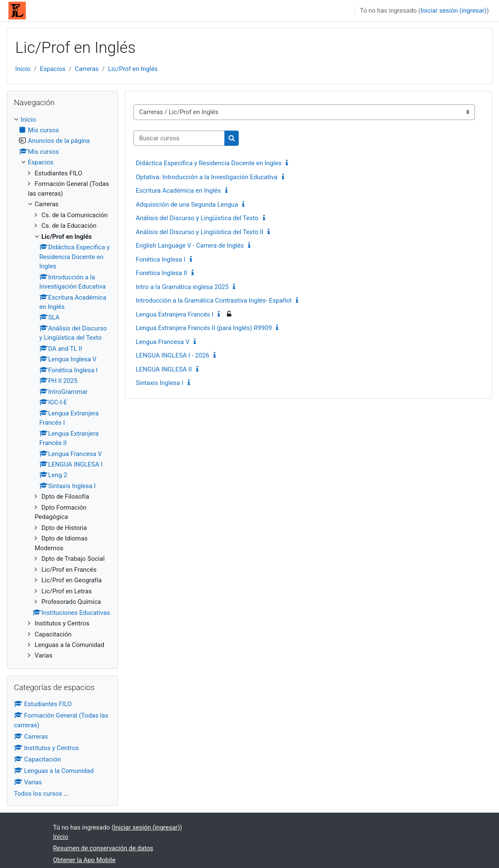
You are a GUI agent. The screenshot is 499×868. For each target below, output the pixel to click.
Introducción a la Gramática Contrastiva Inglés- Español (214, 300)
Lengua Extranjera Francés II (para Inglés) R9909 (204, 328)
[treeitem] (62, 388)
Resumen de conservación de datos (103, 848)
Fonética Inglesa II (161, 273)
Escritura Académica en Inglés (178, 191)
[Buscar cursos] (179, 138)
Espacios (53, 69)
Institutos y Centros (46, 748)
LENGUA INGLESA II (164, 369)
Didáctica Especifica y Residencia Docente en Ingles (209, 163)
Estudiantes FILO (43, 704)
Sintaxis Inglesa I (160, 383)
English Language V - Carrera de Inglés (190, 246)
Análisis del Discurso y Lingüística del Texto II (199, 232)
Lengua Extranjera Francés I (175, 314)
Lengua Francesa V (162, 342)
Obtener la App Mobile (85, 860)
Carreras (87, 69)
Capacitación (37, 759)
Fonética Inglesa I (160, 259)
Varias (28, 782)
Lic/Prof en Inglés (133, 69)
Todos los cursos (38, 794)
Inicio (23, 69)
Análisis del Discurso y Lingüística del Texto (197, 218)
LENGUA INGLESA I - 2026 (172, 355)
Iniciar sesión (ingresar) (454, 11)
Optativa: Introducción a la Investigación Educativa (206, 177)
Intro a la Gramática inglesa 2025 (182, 287)
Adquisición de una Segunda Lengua (187, 205)
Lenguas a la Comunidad (54, 771)
